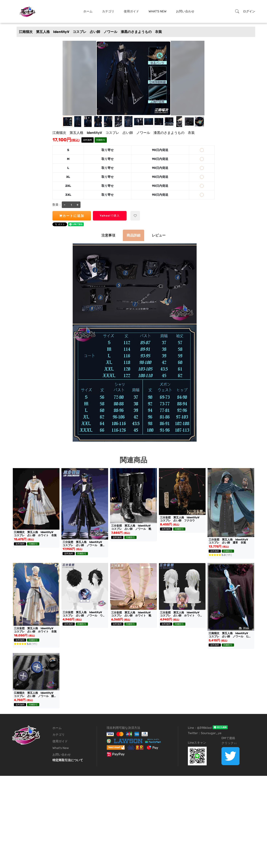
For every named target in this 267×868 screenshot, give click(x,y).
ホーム (88, 11)
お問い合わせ (185, 11)
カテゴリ (108, 11)
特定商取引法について (68, 760)
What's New (158, 11)
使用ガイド (131, 11)
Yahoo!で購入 (110, 216)
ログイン (249, 11)
